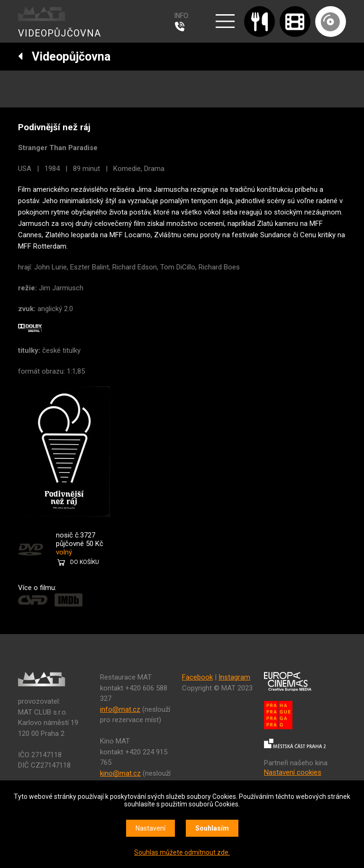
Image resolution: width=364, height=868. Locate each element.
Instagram (234, 677)
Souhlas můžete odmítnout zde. (182, 852)
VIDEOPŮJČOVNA (59, 33)
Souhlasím (212, 828)
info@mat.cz (120, 709)
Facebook (197, 677)
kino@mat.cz (120, 773)
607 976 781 (182, 27)
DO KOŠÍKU (85, 562)
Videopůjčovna (64, 57)
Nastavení (150, 828)
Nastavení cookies (293, 772)
